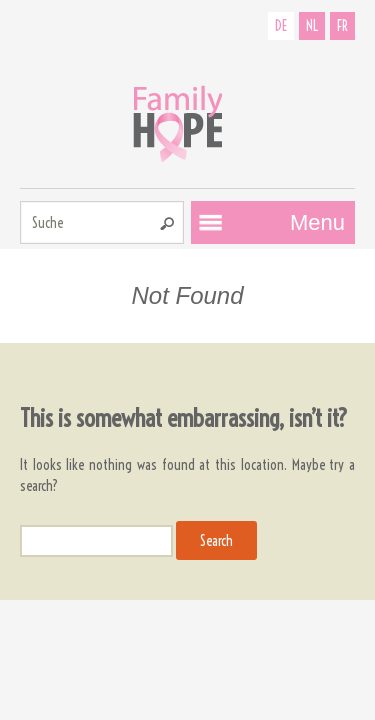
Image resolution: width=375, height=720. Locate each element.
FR (342, 26)
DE (281, 26)
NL (312, 26)
